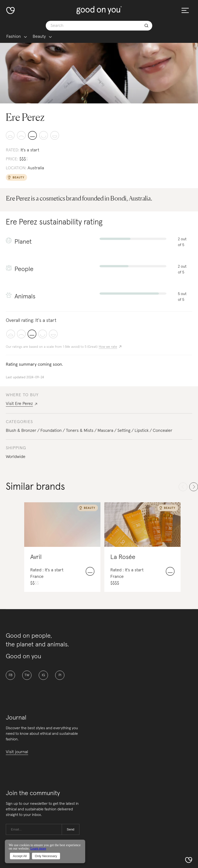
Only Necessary (46, 856)
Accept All (20, 856)
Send (71, 829)
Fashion (14, 37)
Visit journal (17, 752)
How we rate (108, 347)
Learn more (38, 849)
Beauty (39, 37)
